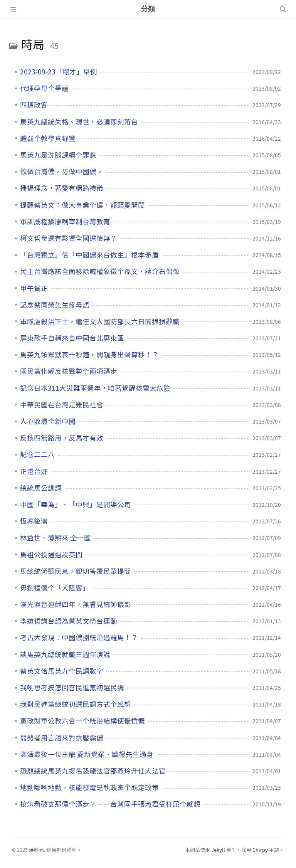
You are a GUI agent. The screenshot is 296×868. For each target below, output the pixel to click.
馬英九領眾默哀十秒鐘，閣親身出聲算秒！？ (89, 355)
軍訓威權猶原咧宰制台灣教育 (65, 222)
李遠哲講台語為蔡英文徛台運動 (69, 621)
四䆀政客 (34, 105)
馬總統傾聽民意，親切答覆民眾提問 (76, 571)
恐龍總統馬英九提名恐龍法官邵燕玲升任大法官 (93, 771)
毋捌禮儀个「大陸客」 (55, 588)
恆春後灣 (34, 521)
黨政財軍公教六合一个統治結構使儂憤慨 (82, 721)
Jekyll (218, 850)
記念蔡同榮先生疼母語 (55, 305)
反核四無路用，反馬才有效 (62, 438)
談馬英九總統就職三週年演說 (65, 654)
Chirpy (260, 850)
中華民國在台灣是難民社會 (62, 405)
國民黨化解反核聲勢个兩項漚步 (69, 371)
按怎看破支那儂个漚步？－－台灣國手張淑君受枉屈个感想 (110, 804)
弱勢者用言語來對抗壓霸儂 (62, 738)
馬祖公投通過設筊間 (51, 555)
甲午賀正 (34, 288)
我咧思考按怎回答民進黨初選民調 (72, 688)
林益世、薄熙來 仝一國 (55, 538)
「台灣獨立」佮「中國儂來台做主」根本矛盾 (89, 255)
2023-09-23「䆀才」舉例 (59, 72)
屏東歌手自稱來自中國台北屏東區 (72, 338)
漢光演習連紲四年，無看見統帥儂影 (76, 604)
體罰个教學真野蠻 (48, 138)
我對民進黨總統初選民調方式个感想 (76, 704)
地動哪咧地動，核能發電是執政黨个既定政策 (89, 787)
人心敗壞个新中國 (48, 421)
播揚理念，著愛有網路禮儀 (62, 188)
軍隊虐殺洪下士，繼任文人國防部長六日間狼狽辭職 (100, 321)
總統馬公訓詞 (41, 488)
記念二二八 (37, 454)
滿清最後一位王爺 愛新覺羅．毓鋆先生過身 (87, 754)
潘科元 (36, 850)
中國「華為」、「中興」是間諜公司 (76, 505)
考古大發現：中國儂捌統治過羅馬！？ (79, 638)
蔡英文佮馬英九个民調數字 (62, 671)
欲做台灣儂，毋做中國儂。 (62, 172)
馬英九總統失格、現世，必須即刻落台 (79, 122)
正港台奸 (34, 471)
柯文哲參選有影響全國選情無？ (69, 238)
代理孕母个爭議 (44, 88)
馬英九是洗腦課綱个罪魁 (58, 155)
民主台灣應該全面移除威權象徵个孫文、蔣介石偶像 (100, 271)
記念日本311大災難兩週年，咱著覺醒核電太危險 (95, 388)
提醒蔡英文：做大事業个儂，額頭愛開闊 (82, 205)
